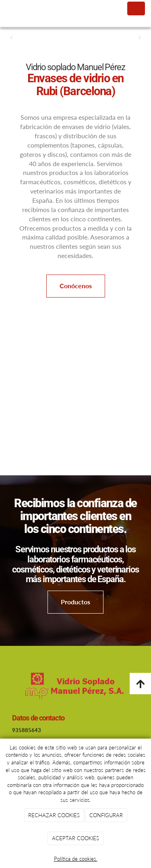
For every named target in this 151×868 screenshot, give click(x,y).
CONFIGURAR (106, 815)
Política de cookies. (76, 859)
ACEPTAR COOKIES (75, 838)
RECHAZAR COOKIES (54, 815)
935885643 (27, 730)
